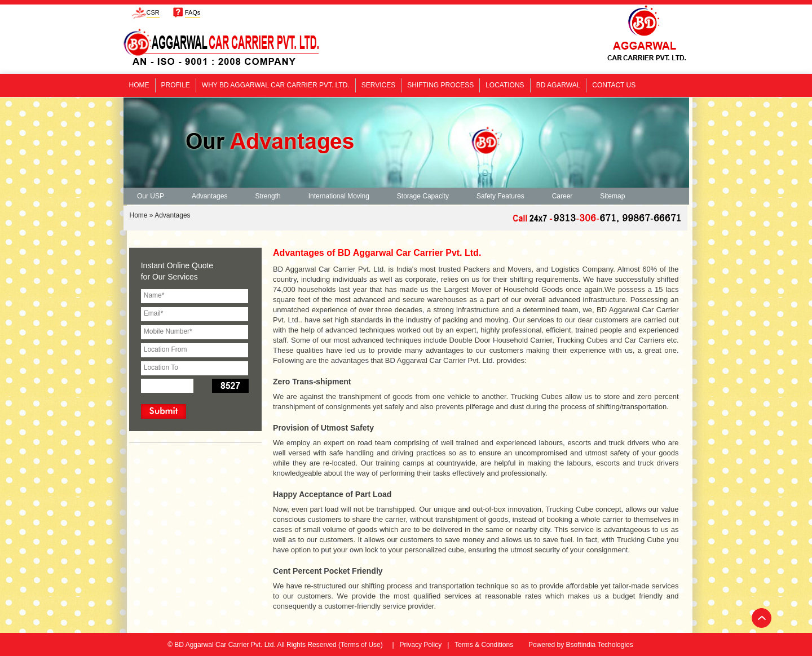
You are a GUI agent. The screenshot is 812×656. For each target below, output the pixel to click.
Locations (505, 85)
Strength (268, 196)
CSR (153, 12)
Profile (176, 85)
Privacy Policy (421, 645)
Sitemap (612, 196)
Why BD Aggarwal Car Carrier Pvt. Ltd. (276, 85)
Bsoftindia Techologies (600, 645)
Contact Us (614, 85)
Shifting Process (440, 85)
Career (562, 196)
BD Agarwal (559, 85)
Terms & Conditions (484, 645)
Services (378, 85)
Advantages (209, 196)
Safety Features (500, 196)
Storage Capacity (423, 196)
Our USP (151, 196)
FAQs (193, 12)
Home (139, 85)
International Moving (339, 196)
